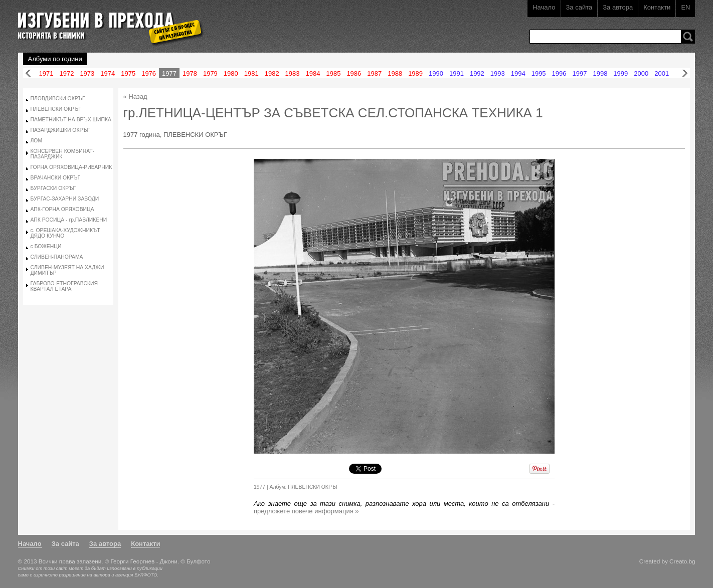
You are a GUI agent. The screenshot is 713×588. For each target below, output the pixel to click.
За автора (618, 7)
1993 (498, 73)
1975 (128, 73)
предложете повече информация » (306, 511)
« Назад (135, 96)
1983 (293, 73)
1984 (313, 73)
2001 (662, 73)
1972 (66, 73)
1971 (46, 73)
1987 (374, 73)
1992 (477, 73)
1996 (559, 73)
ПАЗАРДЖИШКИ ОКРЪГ (60, 130)
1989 (415, 73)
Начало (544, 7)
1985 (333, 73)
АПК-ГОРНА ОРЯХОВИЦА (62, 209)
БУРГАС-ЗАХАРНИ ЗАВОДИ (65, 199)
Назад (28, 73)
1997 (580, 73)
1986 (354, 73)
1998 (600, 73)
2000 (641, 73)
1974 (108, 73)
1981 (251, 73)
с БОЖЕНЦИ (46, 246)
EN (685, 7)
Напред (685, 73)
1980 (231, 73)
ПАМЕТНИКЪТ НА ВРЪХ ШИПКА (71, 120)
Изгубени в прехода (107, 22)
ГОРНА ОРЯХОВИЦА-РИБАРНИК (71, 167)
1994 (518, 73)
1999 (620, 73)
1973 (87, 73)
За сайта (579, 7)
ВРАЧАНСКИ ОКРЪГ (55, 178)
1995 (539, 73)
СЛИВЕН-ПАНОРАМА (57, 257)
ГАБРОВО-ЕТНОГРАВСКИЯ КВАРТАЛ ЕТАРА (64, 286)
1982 (272, 73)
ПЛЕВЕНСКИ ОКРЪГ (56, 109)
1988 (395, 73)
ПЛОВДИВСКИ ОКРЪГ (58, 99)
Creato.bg (682, 561)
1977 (169, 73)
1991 (457, 73)
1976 (149, 73)
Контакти (657, 7)
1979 (210, 73)
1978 (190, 73)
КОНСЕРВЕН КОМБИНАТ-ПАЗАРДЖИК (63, 154)
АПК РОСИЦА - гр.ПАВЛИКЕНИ (69, 220)
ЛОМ (37, 141)
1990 (436, 73)
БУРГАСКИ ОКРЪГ (53, 188)
